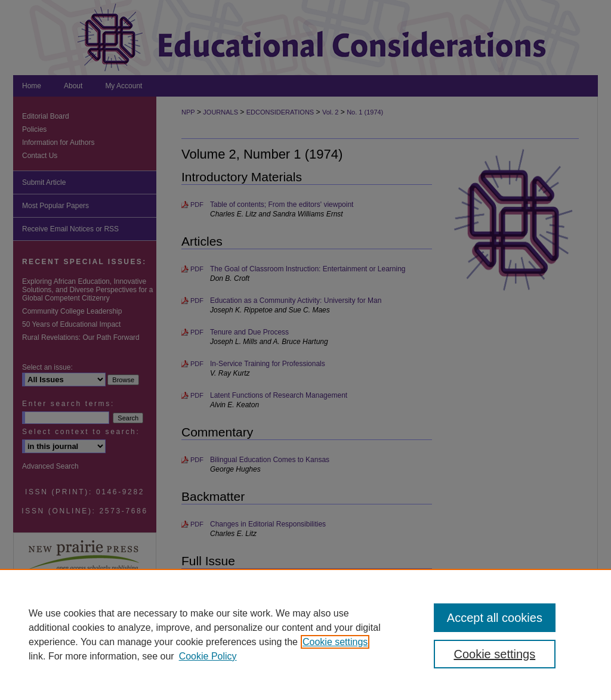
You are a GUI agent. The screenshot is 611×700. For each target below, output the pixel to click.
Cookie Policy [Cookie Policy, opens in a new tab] (208, 656)
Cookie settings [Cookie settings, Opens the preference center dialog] (494, 654)
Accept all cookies (495, 618)
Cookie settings (335, 642)
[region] (305, 634)
